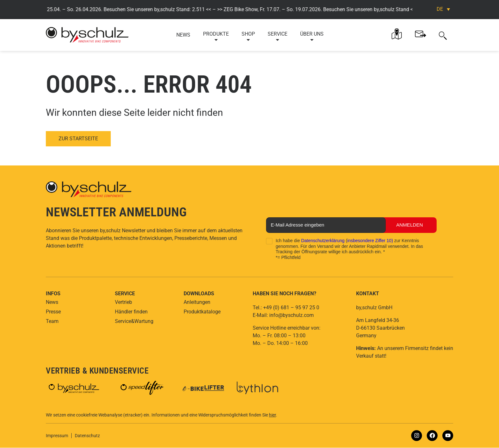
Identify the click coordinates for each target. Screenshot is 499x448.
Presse (53, 312)
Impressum (57, 436)
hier (272, 415)
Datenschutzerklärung (323, 241)
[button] (443, 35)
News (183, 35)
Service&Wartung (134, 322)
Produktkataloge (202, 312)
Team (52, 322)
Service (278, 37)
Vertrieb (123, 302)
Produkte (216, 37)
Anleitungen (197, 302)
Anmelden (406, 225)
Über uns (312, 37)
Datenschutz (87, 436)
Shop (248, 37)
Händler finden (131, 312)
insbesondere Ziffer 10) (370, 241)
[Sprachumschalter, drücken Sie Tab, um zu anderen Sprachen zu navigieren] (443, 9)
